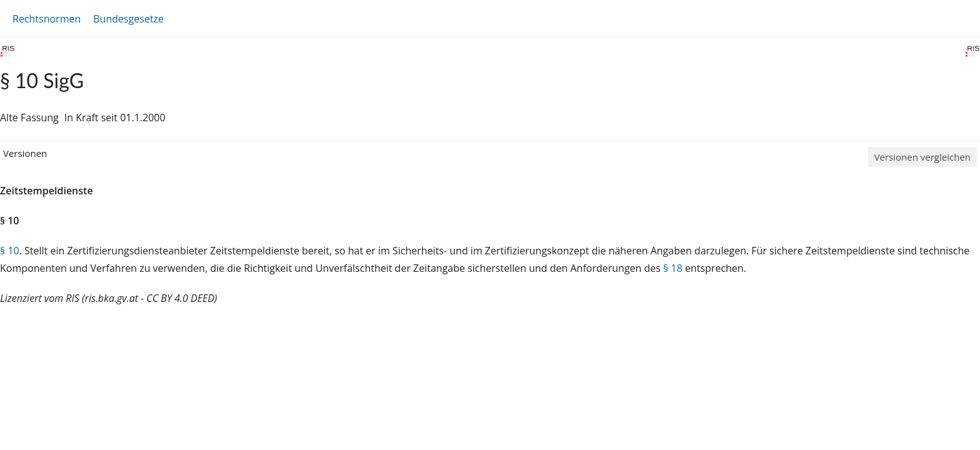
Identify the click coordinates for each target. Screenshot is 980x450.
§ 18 (673, 268)
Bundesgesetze (128, 19)
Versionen (25, 153)
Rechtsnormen (47, 19)
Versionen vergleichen (922, 157)
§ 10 (10, 251)
